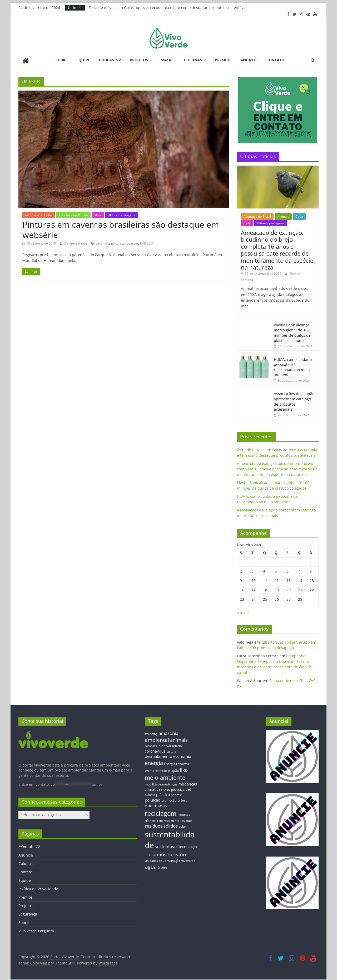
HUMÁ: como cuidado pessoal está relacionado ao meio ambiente (293, 365)
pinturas (117, 242)
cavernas (102, 242)
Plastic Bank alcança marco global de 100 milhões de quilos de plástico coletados (292, 331)
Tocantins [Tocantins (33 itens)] (156, 852)
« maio (243, 611)
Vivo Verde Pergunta (36, 929)
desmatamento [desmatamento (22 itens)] (158, 754)
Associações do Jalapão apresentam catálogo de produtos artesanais (294, 400)
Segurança (28, 912)
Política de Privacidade (38, 887)
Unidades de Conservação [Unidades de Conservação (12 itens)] (163, 859)
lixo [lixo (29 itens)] (184, 768)
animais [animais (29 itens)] (179, 738)
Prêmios (223, 60)
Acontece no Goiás (39, 213)
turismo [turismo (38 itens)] (177, 852)
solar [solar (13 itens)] (182, 824)
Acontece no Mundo (73, 213)
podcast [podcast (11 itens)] (176, 793)
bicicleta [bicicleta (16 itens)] (151, 744)
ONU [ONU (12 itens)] (167, 788)
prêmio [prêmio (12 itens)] (182, 798)
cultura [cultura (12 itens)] (172, 749)
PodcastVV (110, 60)
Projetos (139, 60)
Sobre (61, 60)
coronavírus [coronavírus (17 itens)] (155, 749)
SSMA (166, 60)
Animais (283, 214)
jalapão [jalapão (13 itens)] (173, 769)
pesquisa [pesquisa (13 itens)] (178, 788)
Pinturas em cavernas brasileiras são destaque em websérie (121, 228)
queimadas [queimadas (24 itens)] (156, 804)
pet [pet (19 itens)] (188, 787)
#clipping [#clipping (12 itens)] (151, 732)
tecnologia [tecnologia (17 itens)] (188, 845)
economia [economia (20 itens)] (182, 754)
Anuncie (249, 60)
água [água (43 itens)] (151, 865)
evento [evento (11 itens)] (150, 769)
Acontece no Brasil (257, 214)
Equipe (83, 60)
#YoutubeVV (29, 845)
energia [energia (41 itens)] (154, 761)
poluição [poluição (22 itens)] (153, 798)
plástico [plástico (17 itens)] (163, 793)
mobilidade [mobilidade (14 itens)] (153, 782)
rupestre (132, 242)
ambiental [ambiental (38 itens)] (157, 738)
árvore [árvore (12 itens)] (162, 866)
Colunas (193, 60)
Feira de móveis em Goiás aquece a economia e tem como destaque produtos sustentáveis (169, 8)
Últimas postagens (121, 213)
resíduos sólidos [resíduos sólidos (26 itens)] (161, 824)
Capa (299, 214)
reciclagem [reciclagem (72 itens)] (161, 811)
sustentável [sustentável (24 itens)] (166, 844)
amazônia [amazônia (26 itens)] (168, 731)
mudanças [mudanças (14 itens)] (170, 782)
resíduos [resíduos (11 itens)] (186, 819)
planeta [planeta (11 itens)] (150, 793)
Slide (98, 213)
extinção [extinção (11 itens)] (161, 769)
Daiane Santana (76, 242)
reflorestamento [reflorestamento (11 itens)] (168, 819)
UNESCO (147, 242)
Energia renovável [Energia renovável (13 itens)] (177, 762)
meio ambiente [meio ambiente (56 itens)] (165, 775)
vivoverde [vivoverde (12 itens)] (188, 859)
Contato (275, 60)
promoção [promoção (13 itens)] (169, 798)
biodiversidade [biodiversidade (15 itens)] (170, 744)
